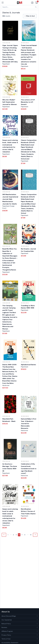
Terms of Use (6, 639)
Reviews (4, 627)
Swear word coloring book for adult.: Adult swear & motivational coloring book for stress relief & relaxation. (10, 516)
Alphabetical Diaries (28, 365)
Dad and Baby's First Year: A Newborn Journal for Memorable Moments (29, 424)
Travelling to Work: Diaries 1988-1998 (28, 307)
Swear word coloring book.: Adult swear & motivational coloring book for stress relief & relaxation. (10, 146)
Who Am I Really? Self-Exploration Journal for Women (10, 102)
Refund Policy (6, 624)
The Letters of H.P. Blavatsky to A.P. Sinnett (28, 102)
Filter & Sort (30, 16)
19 (31, 535)
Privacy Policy (6, 635)
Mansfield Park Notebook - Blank (9, 420)
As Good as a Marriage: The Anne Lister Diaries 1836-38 (10, 467)
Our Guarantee (7, 620)
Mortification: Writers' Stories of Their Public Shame (28, 511)
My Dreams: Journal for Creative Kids (28, 250)
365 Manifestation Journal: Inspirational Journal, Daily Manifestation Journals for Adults (10, 199)
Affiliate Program (7, 631)
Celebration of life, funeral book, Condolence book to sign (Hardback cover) (29, 469)
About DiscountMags (9, 616)
